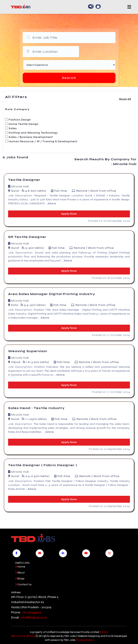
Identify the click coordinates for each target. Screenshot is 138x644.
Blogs (20, 578)
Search (69, 78)
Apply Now (69, 214)
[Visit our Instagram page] (109, 553)
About (20, 573)
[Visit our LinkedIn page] (63, 553)
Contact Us (23, 584)
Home (20, 567)
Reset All (125, 99)
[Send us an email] (40, 553)
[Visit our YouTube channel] (86, 553)
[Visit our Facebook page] (17, 553)
